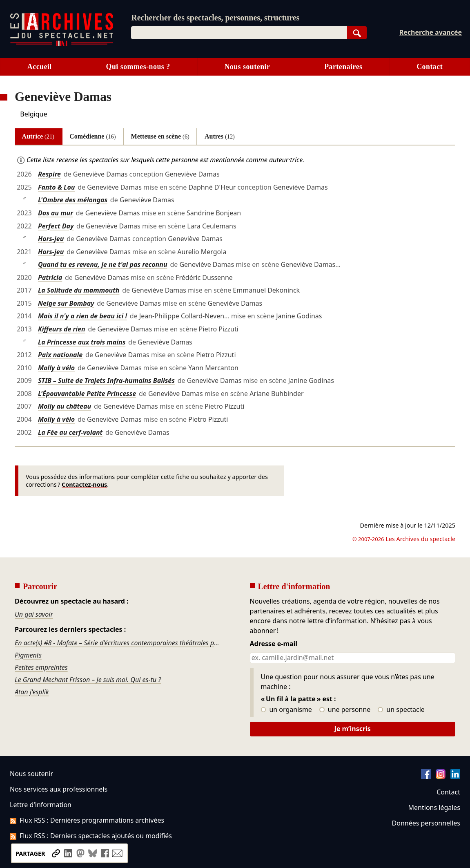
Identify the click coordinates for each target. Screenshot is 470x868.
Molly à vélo (56, 368)
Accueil (40, 67)
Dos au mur (56, 213)
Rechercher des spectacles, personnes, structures (215, 18)
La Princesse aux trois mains (82, 342)
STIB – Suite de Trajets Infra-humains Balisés (106, 380)
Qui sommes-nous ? (138, 67)
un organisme (286, 710)
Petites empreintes (41, 667)
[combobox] (239, 33)
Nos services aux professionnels (59, 789)
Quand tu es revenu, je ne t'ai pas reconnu (103, 264)
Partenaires (343, 67)
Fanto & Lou (56, 187)
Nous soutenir (247, 67)
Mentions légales (434, 808)
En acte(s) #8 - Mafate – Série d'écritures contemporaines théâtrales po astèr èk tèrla (118, 643)
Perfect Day (56, 226)
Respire (49, 174)
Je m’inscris (353, 729)
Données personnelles (426, 823)
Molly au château (65, 406)
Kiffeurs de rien (62, 329)
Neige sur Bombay (66, 303)
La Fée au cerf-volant (70, 432)
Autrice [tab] (38, 136)
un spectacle (401, 710)
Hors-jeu (51, 239)
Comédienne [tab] (92, 136)
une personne (345, 710)
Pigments (28, 655)
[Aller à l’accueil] (62, 44)
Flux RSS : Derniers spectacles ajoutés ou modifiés (91, 836)
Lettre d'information (41, 805)
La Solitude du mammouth (79, 290)
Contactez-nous (84, 484)
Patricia (50, 277)
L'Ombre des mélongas (73, 200)
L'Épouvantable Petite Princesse (87, 394)
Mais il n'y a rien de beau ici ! (82, 316)
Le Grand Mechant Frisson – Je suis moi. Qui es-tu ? (88, 680)
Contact (430, 67)
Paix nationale (60, 355)
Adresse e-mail (274, 644)
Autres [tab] (220, 136)
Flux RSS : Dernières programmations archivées (87, 820)
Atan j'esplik (32, 692)
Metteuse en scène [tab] (160, 136)
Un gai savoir (34, 614)
